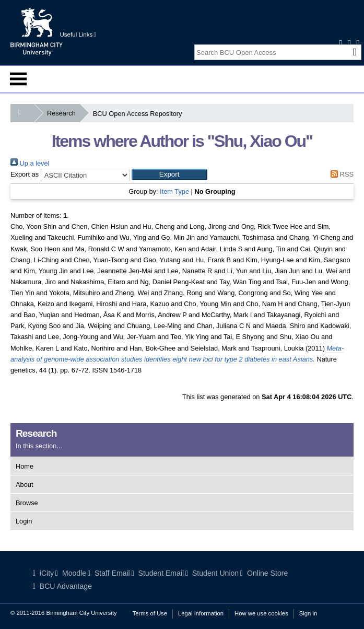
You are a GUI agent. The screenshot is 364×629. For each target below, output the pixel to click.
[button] (169, 174)
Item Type (174, 191)
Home (25, 466)
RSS (340, 174)
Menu (18, 79)
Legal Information (201, 613)
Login (24, 521)
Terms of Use (150, 613)
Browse (27, 503)
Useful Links (78, 34)
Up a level (30, 163)
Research (63, 113)
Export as (25, 174)
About (24, 485)
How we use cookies (261, 613)
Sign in (308, 613)
